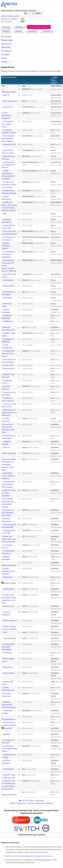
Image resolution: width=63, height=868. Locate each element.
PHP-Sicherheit (9, 769)
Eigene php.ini (8, 667)
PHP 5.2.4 (7, 447)
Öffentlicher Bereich (8, 71)
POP (5, 214)
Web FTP (6, 95)
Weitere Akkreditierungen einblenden (32, 835)
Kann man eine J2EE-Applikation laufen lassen (8, 513)
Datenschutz (6, 47)
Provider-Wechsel (10, 583)
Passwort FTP (8, 107)
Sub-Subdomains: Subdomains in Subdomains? (9, 254)
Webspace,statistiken (9, 92)
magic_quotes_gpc (10, 638)
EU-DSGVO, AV (7, 51)
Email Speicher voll (10, 101)
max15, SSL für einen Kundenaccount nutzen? (9, 749)
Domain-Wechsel (9, 673)
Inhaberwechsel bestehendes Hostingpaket (8, 647)
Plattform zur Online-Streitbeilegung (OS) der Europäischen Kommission (29, 856)
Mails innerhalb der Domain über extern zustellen (8, 139)
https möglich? (8, 280)
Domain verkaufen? (10, 620)
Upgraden (7, 734)
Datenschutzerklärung (41, 852)
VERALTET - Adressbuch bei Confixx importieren (9, 705)
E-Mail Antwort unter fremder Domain (8, 124)
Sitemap (4, 62)
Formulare (5, 54)
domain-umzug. (9, 606)
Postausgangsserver (9, 719)
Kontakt (19, 31)
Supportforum (7, 44)
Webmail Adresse (9, 286)
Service (6, 31)
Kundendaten (8, 577)
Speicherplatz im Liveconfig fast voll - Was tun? (9, 165)
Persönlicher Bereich (44, 71)
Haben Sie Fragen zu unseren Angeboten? (9, 493)
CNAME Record (8, 321)
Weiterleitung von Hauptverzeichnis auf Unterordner (9, 413)
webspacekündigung (9, 565)
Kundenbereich (22, 71)
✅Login (22, 20)
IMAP (5, 632)
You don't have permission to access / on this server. (9, 185)
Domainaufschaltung (9, 795)
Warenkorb (32, 31)
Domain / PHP (8, 365)
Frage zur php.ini (9, 369)
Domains (19, 27)
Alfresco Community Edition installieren (8, 571)
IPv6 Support (8, 298)
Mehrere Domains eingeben (10, 16)
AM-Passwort (8, 653)
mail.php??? (8, 728)
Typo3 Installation (10, 453)
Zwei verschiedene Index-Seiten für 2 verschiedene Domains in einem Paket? (9, 465)
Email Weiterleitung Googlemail (7, 116)
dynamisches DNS (9, 144)
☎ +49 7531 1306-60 (27, 801)
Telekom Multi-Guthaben (39, 27)
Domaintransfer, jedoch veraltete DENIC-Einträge (8, 484)
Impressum (47, 31)
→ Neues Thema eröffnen (54, 80)
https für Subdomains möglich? (6, 246)
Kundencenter (7, 36)
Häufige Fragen (7, 40)
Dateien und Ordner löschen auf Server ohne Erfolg (9, 539)
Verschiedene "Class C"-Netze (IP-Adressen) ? (8, 476)
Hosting (6, 27)
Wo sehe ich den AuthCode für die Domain (8, 354)
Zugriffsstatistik (9, 589)
